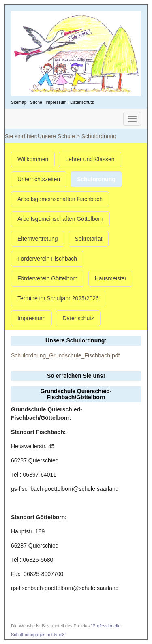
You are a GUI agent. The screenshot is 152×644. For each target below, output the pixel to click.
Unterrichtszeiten (39, 179)
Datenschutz (82, 102)
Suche (36, 102)
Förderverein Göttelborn (48, 278)
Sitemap (19, 102)
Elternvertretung (38, 239)
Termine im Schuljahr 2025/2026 (58, 298)
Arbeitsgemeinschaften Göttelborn (60, 219)
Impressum (56, 102)
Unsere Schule (56, 136)
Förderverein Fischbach (47, 259)
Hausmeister (111, 278)
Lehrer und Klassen (90, 159)
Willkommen (33, 159)
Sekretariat (89, 239)
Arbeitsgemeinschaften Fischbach (60, 199)
